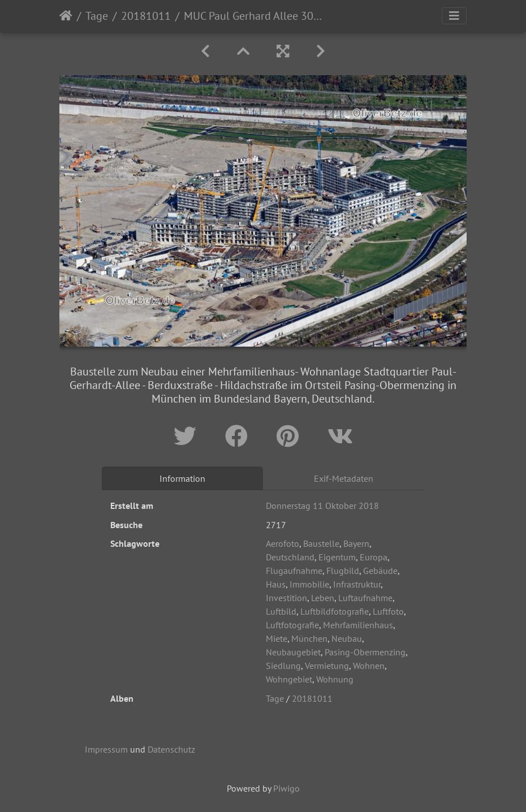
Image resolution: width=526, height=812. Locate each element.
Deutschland (290, 557)
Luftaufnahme (365, 598)
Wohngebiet (289, 679)
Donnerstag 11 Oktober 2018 (322, 506)
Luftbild (281, 611)
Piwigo (286, 788)
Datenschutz (171, 749)
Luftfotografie (292, 625)
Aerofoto (283, 543)
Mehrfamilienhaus (358, 625)
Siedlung (283, 666)
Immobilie (309, 584)
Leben (323, 598)
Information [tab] (182, 478)
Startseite (66, 16)
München (309, 638)
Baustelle (321, 543)
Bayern (356, 543)
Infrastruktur (357, 584)
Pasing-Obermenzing (365, 652)
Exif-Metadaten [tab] (344, 478)
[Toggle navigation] (454, 16)
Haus (276, 584)
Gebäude (380, 571)
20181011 (146, 16)
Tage (97, 16)
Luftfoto (388, 611)
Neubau (347, 638)
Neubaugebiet (293, 652)
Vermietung (327, 666)
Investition (286, 598)
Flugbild (343, 571)
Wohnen (369, 666)
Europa (374, 557)
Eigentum (337, 557)
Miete (277, 638)
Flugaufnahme (294, 571)
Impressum (106, 749)
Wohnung (335, 679)
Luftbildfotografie (335, 611)
